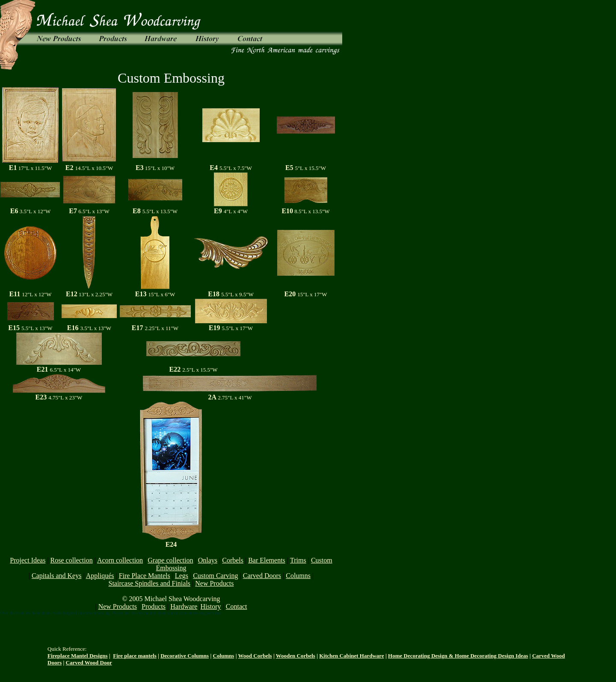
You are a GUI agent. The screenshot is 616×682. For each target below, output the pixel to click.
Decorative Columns (185, 656)
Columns (224, 656)
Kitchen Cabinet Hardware (351, 656)
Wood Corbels (255, 656)
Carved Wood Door (89, 663)
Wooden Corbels (296, 656)
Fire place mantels (135, 656)
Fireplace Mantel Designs (78, 656)
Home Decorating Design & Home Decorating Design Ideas (458, 656)
